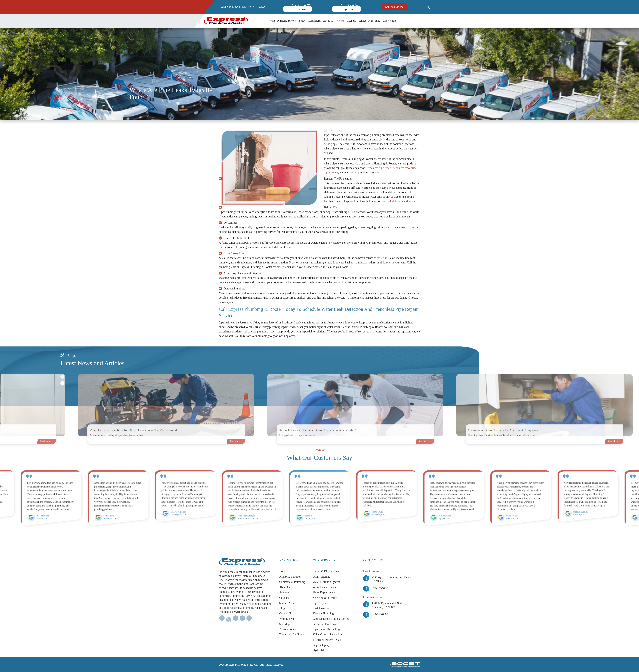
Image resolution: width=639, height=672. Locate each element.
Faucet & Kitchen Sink (326, 571)
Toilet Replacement (324, 592)
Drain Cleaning (322, 577)
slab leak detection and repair (398, 215)
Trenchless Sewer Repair (327, 640)
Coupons (352, 21)
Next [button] (62, 397)
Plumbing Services (287, 21)
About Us (328, 21)
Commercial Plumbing (292, 582)
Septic (302, 21)
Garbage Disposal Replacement (331, 619)
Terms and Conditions (292, 635)
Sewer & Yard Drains (325, 598)
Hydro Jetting (321, 650)
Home (272, 21)
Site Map (285, 624)
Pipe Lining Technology (327, 629)
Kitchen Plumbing (323, 614)
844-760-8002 (349, 5)
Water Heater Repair (325, 587)
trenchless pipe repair (379, 182)
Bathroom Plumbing (325, 624)
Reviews (340, 21)
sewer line (383, 272)
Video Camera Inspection (327, 635)
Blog (378, 21)
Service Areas (366, 21)
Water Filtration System (327, 582)
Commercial (314, 21)
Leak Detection (322, 608)
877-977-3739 (301, 5)
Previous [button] (62, 391)
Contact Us (286, 614)
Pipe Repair (319, 603)
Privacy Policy (288, 629)
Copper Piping (321, 645)
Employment (389, 21)
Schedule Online (394, 7)
